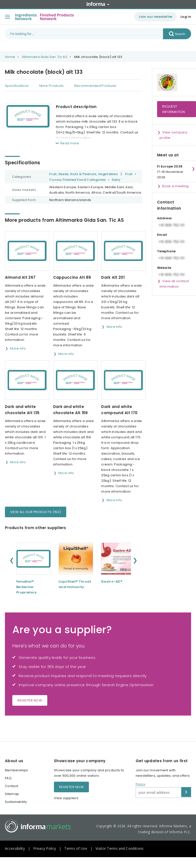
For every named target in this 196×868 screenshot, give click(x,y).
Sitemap (12, 794)
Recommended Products (95, 86)
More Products (52, 86)
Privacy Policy (45, 848)
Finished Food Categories (84, 180)
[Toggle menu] (7, 17)
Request (174, 109)
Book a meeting (175, 186)
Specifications (17, 86)
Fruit (129, 174)
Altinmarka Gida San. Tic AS (45, 57)
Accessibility (15, 848)
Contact (12, 786)
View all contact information (174, 284)
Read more (70, 143)
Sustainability (16, 802)
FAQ (8, 778)
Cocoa (55, 180)
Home (10, 57)
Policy (141, 784)
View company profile (173, 135)
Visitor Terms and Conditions (120, 848)
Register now (30, 700)
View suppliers (66, 798)
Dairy (116, 180)
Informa (98, 4)
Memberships (16, 770)
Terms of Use (76, 848)
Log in (186, 17)
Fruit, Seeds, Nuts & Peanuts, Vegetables (83, 174)
